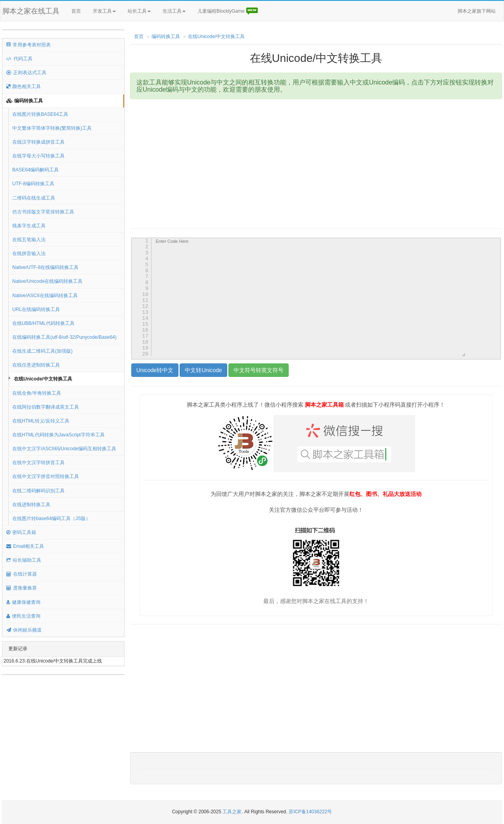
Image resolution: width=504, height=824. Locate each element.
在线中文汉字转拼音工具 (38, 463)
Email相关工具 (25, 546)
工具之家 (232, 812)
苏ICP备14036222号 (310, 812)
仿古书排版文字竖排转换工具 (43, 212)
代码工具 (19, 59)
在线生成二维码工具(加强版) (42, 351)
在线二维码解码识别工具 (38, 491)
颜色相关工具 (24, 86)
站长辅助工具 (24, 560)
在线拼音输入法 (29, 254)
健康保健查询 (23, 602)
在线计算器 (22, 574)
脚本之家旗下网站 (477, 11)
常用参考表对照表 (29, 45)
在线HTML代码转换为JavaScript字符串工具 (58, 435)
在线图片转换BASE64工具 (40, 114)
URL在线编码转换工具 (36, 309)
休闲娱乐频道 (24, 630)
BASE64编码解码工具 (35, 170)
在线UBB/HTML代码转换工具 (43, 323)
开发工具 (104, 11)
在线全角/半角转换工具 (37, 393)
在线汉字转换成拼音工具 (38, 142)
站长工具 (139, 11)
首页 (76, 11)
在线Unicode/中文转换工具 (43, 379)
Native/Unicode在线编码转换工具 (47, 281)
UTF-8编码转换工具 (33, 184)
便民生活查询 (23, 616)
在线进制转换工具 (31, 505)
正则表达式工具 (26, 73)
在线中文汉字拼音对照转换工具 (46, 476)
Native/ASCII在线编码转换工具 (45, 296)
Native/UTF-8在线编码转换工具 (45, 267)
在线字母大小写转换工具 (38, 156)
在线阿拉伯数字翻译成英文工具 (46, 407)
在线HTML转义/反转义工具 (41, 421)
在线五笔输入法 (29, 240)
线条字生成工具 (29, 226)
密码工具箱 (21, 532)
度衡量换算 (22, 588)
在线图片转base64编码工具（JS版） (51, 519)
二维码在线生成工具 (34, 198)
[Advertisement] (301, 163)
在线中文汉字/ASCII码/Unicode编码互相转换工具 (64, 449)
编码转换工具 (25, 101)
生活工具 (174, 11)
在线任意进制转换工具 (36, 365)
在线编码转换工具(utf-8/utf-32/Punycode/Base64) (64, 337)
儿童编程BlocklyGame (228, 12)
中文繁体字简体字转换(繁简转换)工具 (52, 128)
